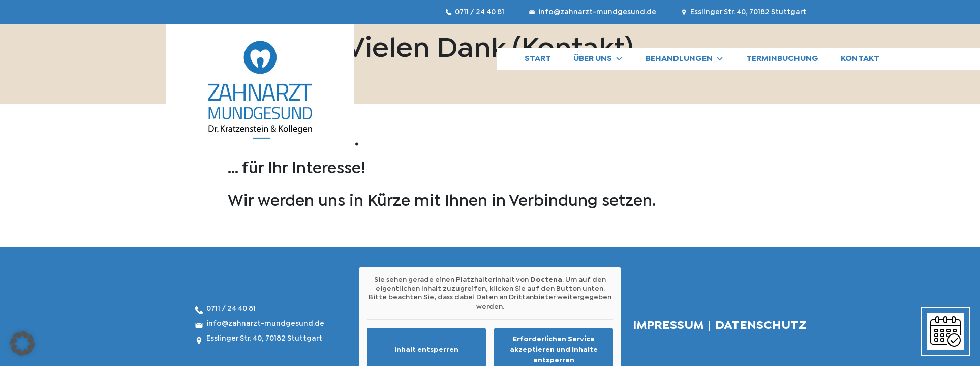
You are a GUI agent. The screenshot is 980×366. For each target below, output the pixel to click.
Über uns (598, 59)
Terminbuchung (782, 59)
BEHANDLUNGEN (685, 59)
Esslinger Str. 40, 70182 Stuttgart (748, 12)
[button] (22, 344)
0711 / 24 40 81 (480, 12)
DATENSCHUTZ (761, 326)
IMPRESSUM (668, 326)
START (538, 59)
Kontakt (860, 59)
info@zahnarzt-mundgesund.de (598, 12)
